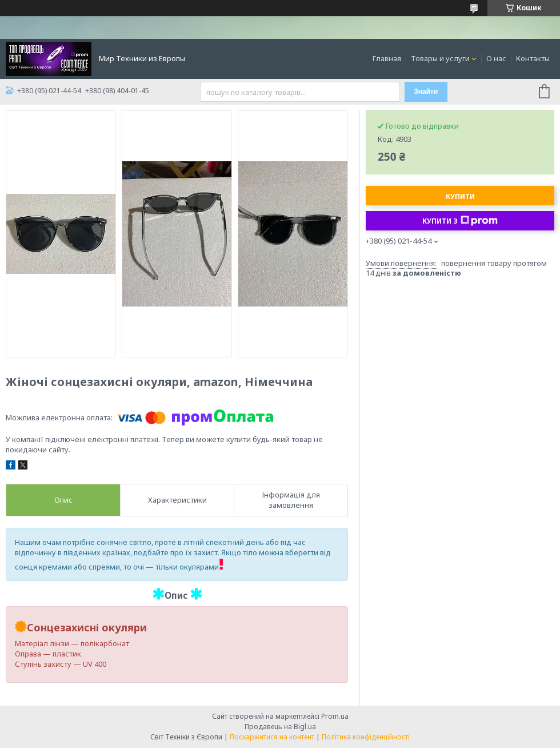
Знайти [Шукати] (426, 91)
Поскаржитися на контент (272, 737)
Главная (387, 58)
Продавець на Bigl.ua (280, 727)
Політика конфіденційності (366, 737)
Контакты (533, 58)
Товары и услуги (440, 58)
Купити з (460, 221)
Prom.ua (335, 716)
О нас (496, 58)
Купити (460, 196)
